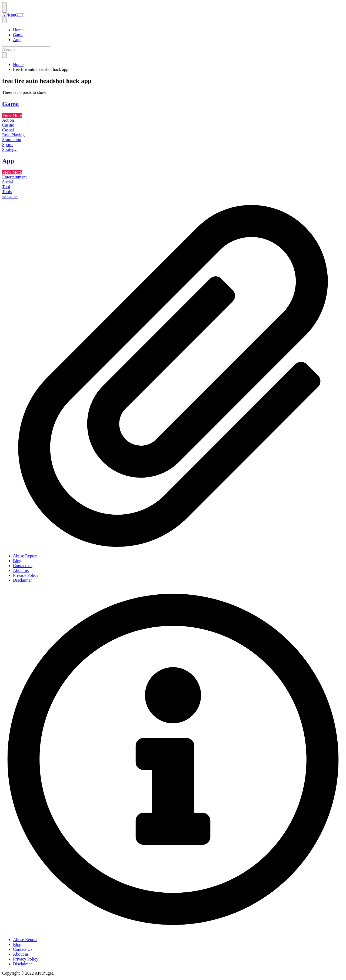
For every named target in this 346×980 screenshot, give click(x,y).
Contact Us (23, 566)
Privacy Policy (26, 575)
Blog (17, 561)
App (17, 40)
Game (18, 35)
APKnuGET (13, 15)
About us (21, 570)
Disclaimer (22, 580)
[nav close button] (4, 20)
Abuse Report (25, 556)
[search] (4, 55)
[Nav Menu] (4, 7)
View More (12, 115)
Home (18, 30)
